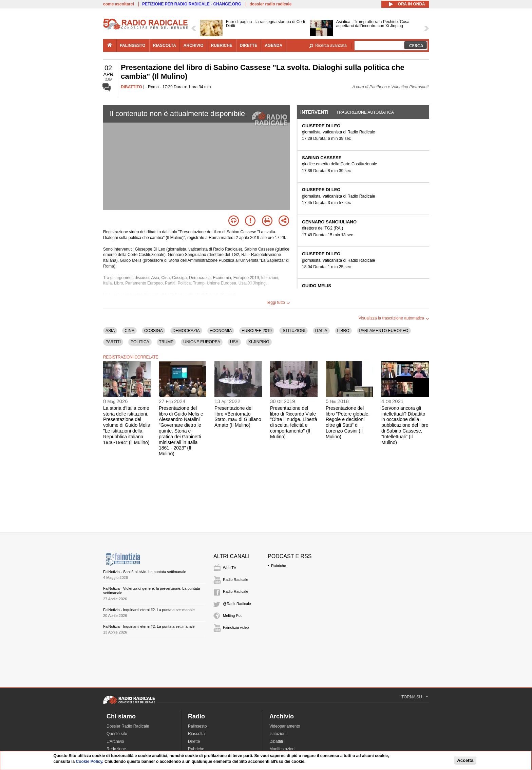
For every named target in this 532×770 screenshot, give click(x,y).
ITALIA (321, 331)
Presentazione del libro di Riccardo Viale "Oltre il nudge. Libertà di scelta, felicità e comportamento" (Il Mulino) (294, 422)
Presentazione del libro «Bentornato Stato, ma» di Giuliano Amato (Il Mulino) (238, 417)
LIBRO (343, 331)
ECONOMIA (221, 331)
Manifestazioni (282, 749)
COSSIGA (154, 331)
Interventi (314, 112)
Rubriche (279, 566)
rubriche (221, 45)
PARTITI (113, 342)
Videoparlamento (285, 726)
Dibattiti (276, 741)
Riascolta (196, 734)
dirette (249, 45)
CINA (129, 331)
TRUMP (166, 342)
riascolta (165, 45)
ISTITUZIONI (293, 331)
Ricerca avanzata (331, 45)
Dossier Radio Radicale (128, 726)
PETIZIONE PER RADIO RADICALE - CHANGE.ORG (192, 4)
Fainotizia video (236, 627)
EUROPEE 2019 (257, 331)
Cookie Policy (89, 762)
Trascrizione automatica (365, 112)
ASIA (110, 331)
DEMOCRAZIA (186, 331)
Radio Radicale (236, 580)
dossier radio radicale (270, 4)
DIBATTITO (131, 87)
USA (234, 342)
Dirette (194, 741)
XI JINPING (259, 342)
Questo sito (117, 734)
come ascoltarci (119, 4)
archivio (194, 45)
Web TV (230, 568)
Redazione (116, 749)
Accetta (465, 760)
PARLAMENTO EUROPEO (384, 331)
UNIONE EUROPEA (202, 342)
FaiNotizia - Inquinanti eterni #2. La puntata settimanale (149, 610)
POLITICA (140, 342)
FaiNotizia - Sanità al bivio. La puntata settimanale (145, 572)
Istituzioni (278, 734)
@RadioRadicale (237, 604)
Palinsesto (197, 726)
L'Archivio (115, 741)
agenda (273, 45)
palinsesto (133, 45)
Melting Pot (232, 616)
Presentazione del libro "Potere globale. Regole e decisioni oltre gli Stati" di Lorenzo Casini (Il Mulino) (348, 422)
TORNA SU (412, 697)
